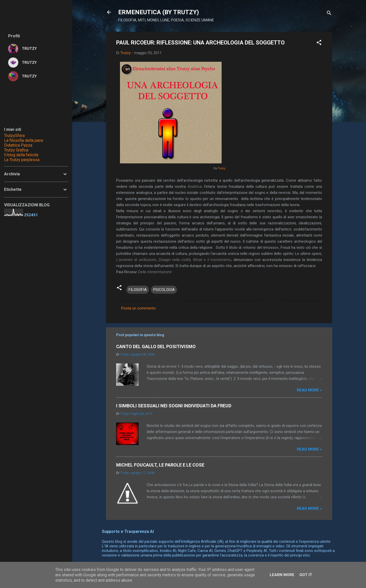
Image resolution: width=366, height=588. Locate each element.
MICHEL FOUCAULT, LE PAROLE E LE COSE (160, 465)
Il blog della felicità (21, 155)
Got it (306, 575)
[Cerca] (329, 14)
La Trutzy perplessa (22, 160)
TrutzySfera (14, 136)
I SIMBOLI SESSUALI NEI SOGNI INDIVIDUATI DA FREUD (174, 406)
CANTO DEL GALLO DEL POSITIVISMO (156, 346)
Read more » (309, 390)
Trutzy (222, 168)
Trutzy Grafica (16, 150)
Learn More (282, 575)
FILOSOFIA (138, 290)
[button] (319, 43)
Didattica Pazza (18, 145)
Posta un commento (139, 308)
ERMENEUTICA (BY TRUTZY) (159, 12)
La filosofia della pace (24, 140)
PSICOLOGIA (164, 290)
